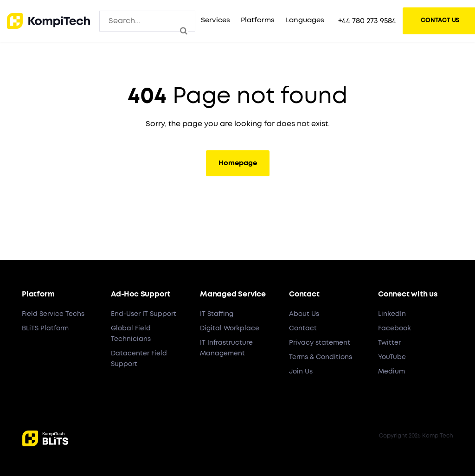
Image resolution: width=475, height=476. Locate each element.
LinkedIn (392, 314)
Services (215, 20)
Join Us (301, 372)
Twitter (389, 343)
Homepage (238, 163)
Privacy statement (320, 343)
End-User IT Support (144, 314)
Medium (392, 372)
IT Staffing (217, 314)
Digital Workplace (230, 328)
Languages (305, 20)
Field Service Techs (53, 314)
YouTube (392, 357)
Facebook (395, 328)
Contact (303, 328)
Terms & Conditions (321, 357)
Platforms (257, 20)
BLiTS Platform (45, 328)
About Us (304, 314)
